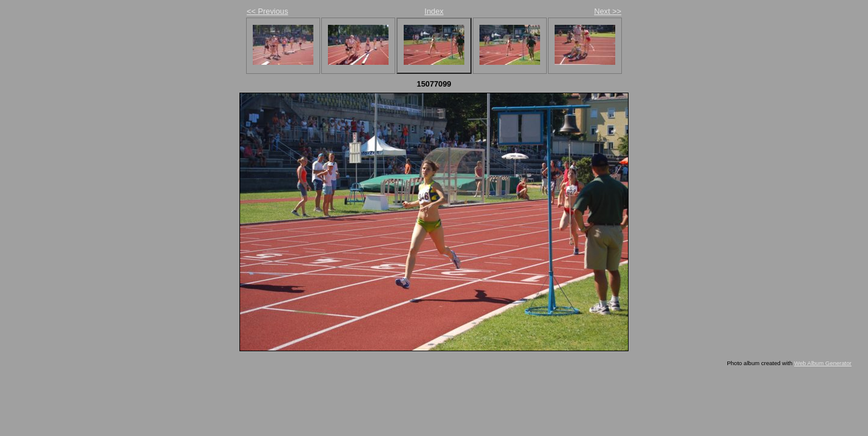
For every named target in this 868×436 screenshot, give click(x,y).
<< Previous (267, 11)
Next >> (608, 11)
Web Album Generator (823, 363)
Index (434, 11)
